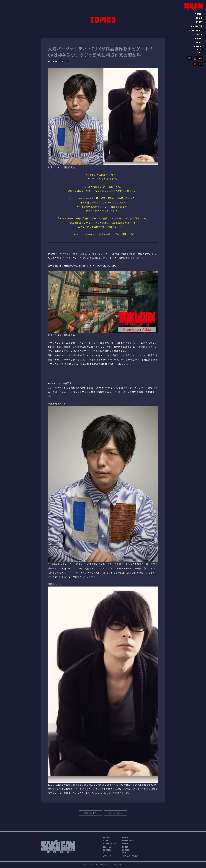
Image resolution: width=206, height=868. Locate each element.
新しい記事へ (116, 813)
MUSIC (199, 34)
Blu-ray (199, 38)
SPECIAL (108, 852)
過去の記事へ (90, 813)
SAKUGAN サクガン (193, 6)
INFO (64, 61)
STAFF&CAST (196, 30)
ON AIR (199, 18)
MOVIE (200, 50)
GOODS (199, 42)
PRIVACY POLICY (133, 857)
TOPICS (199, 14)
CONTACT (108, 857)
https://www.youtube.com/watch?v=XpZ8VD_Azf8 (92, 266)
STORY (199, 22)
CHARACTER (197, 26)
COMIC (200, 52)
